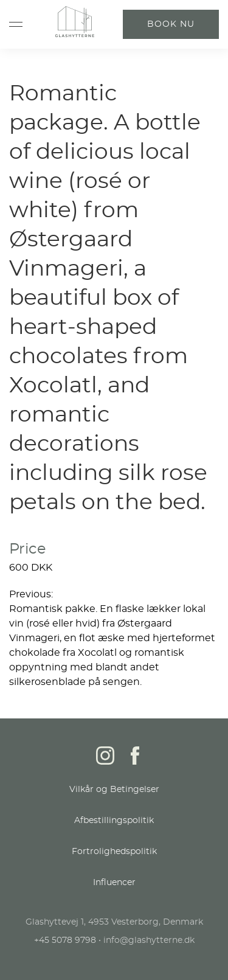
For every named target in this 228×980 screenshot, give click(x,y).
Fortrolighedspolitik (114, 852)
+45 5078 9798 (65, 940)
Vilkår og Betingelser (114, 790)
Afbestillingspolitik (114, 821)
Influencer (114, 883)
